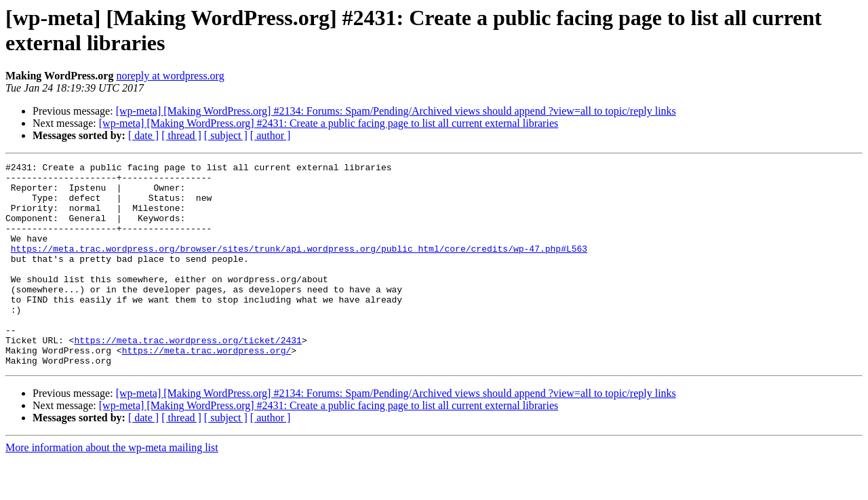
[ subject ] (226, 135)
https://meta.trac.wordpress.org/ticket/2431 (188, 377)
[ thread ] (181, 135)
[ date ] (143, 135)
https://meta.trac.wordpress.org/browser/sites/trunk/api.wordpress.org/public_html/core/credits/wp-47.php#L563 (299, 267)
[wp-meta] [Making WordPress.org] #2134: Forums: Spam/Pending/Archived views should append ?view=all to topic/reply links (396, 111)
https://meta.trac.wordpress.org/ (207, 389)
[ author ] (271, 135)
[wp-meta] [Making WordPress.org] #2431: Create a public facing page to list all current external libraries (329, 123)
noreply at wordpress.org (170, 76)
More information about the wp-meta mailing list (112, 488)
